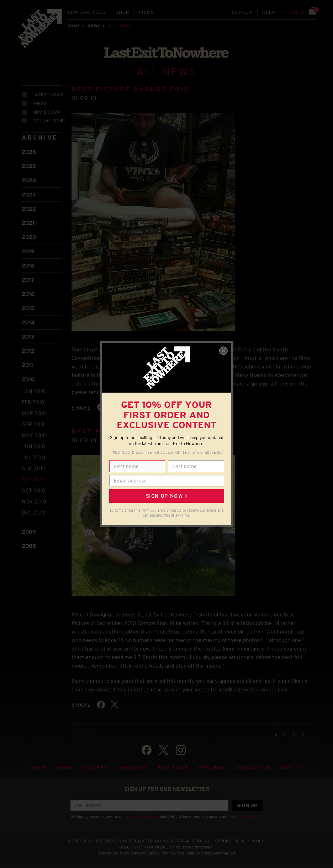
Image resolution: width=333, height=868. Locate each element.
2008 (29, 546)
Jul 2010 (33, 457)
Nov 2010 (34, 502)
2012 (28, 351)
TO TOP (83, 733)
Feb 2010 (33, 402)
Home (74, 26)
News (94, 26)
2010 (28, 379)
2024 (29, 180)
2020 (29, 237)
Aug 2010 (34, 468)
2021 (28, 223)
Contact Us (253, 768)
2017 (28, 280)
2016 (28, 294)
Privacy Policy (249, 816)
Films (147, 12)
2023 (29, 195)
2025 (29, 166)
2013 (28, 337)
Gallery (95, 768)
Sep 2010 (33, 479)
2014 (28, 322)
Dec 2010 (33, 513)
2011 (27, 365)
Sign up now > (166, 496)
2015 (28, 308)
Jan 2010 (34, 391)
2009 (29, 532)
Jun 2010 (34, 446)
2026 (29, 152)
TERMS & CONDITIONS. (212, 841)
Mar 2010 (34, 413)
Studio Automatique (218, 853)
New (87, 12)
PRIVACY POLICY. (249, 841)
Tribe (135, 853)
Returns (212, 768)
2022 (29, 209)
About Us (132, 768)
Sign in (295, 12)
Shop (123, 12)
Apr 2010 (34, 424)
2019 (28, 251)
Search (242, 12)
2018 (28, 266)
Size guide (173, 768)
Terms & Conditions (142, 816)
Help (269, 12)
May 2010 (34, 435)
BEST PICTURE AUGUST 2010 (130, 89)
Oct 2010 (34, 490)
